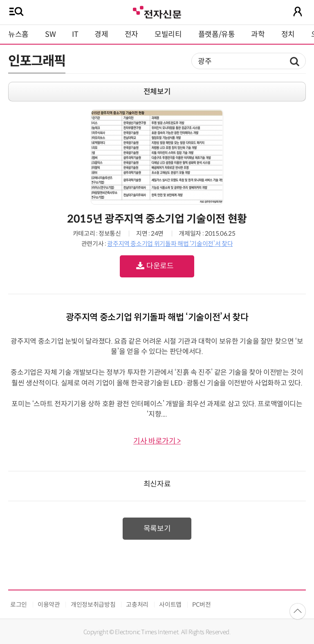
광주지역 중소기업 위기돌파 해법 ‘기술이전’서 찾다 (170, 244)
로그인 (19, 605)
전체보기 (157, 92)
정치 (288, 34)
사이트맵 (170, 605)
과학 (258, 34)
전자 (131, 34)
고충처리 (137, 605)
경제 (101, 34)
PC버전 (202, 605)
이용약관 (49, 605)
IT (75, 34)
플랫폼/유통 (217, 34)
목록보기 (157, 529)
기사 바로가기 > (157, 441)
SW (50, 34)
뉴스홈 (18, 34)
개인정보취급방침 (93, 605)
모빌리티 (168, 34)
